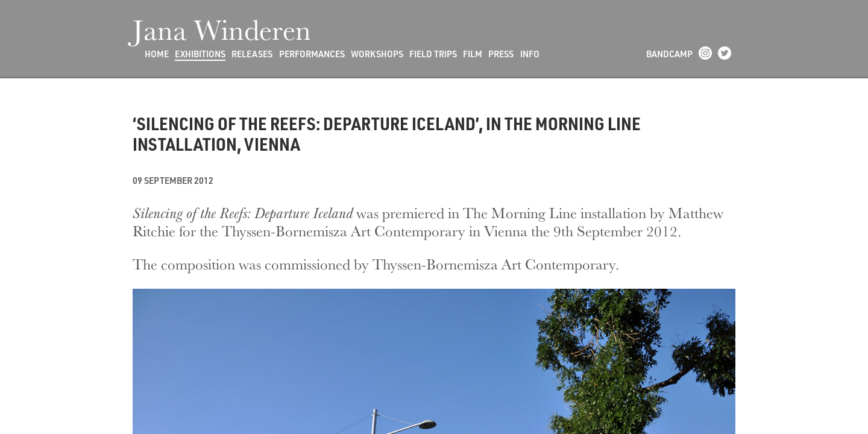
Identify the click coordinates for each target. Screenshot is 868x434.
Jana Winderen (222, 29)
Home (157, 54)
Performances (312, 54)
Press (501, 54)
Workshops (377, 54)
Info (530, 54)
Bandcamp (669, 54)
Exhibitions (200, 54)
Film (473, 54)
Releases (252, 54)
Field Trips (433, 54)
